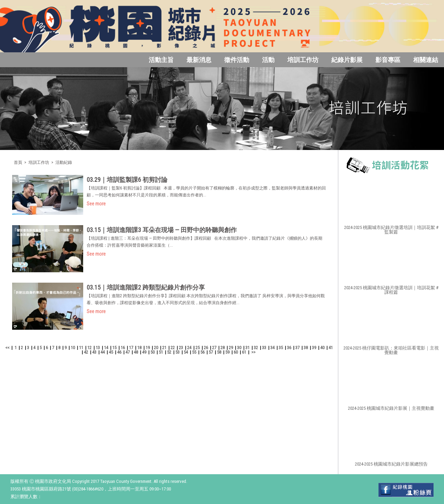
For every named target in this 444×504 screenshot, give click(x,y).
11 (81, 348)
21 (164, 348)
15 (114, 348)
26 (206, 348)
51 (161, 352)
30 (239, 348)
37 (297, 348)
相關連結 (426, 60)
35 (281, 348)
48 (136, 352)
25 (198, 348)
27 (214, 348)
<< (7, 348)
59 (227, 352)
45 (111, 352)
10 (73, 348)
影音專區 (388, 60)
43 (94, 352)
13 (98, 348)
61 (244, 352)
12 (89, 348)
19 (148, 348)
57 (211, 352)
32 (256, 348)
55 (194, 352)
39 (314, 348)
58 (219, 352)
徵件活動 (237, 60)
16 (123, 348)
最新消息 (199, 60)
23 (181, 348)
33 (264, 348)
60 (236, 352)
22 (173, 348)
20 (156, 348)
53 (177, 352)
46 (119, 352)
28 (223, 348)
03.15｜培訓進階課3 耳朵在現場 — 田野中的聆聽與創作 (162, 230)
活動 (268, 60)
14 (106, 348)
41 (331, 348)
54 (186, 352)
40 (322, 348)
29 (231, 348)
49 (144, 352)
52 (169, 352)
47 (128, 352)
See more (96, 204)
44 (103, 352)
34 (272, 348)
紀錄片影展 (347, 60)
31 (247, 348)
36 (289, 348)
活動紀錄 (64, 162)
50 (153, 352)
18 (139, 348)
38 (306, 348)
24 (189, 348)
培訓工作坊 (303, 60)
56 (202, 352)
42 (86, 352)
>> (253, 352)
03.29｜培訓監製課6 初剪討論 (127, 180)
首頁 (18, 162)
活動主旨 (161, 60)
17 (131, 348)
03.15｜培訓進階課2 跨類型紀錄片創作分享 (146, 287)
